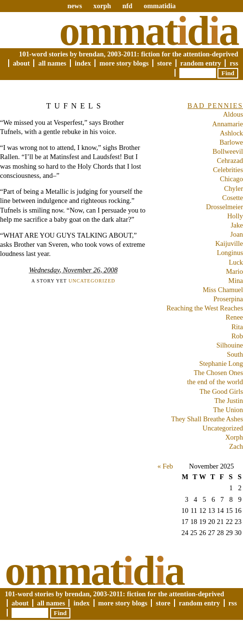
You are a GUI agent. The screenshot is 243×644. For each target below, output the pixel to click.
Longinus (230, 253)
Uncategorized (92, 281)
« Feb (165, 466)
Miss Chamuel (223, 290)
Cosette (233, 198)
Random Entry (201, 63)
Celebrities (228, 170)
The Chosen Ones (218, 373)
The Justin (229, 401)
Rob (237, 336)
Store (164, 63)
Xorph (234, 437)
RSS (234, 63)
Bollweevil (228, 151)
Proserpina (228, 299)
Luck (236, 262)
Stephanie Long (221, 363)
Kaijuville (229, 243)
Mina (236, 281)
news (75, 6)
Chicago (231, 179)
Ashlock (231, 133)
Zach (236, 446)
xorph (102, 6)
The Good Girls (221, 391)
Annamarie (228, 124)
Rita (237, 327)
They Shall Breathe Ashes (207, 419)
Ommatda (149, 31)
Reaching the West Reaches (205, 308)
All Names (52, 63)
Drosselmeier (224, 207)
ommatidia (160, 6)
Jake (237, 225)
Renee (234, 317)
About (21, 63)
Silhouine (230, 345)
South (235, 354)
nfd (128, 6)
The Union (228, 410)
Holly (235, 216)
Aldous (233, 114)
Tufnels (75, 106)
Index (83, 63)
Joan (237, 234)
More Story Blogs (124, 63)
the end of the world (215, 382)
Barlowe (231, 142)
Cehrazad (230, 161)
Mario (235, 271)
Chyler (234, 188)
